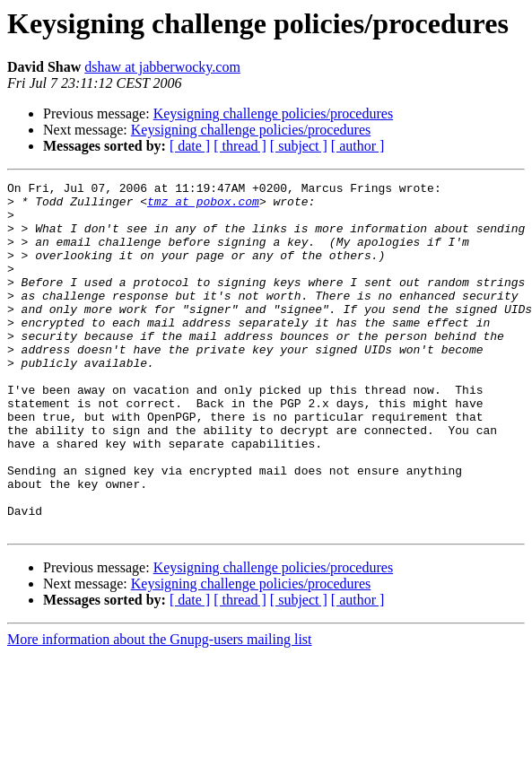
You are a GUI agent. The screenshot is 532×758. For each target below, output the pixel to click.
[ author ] (358, 146)
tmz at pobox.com (203, 206)
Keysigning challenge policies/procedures (273, 113)
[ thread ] (240, 146)
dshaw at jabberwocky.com (162, 67)
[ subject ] (299, 146)
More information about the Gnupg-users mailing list (160, 709)
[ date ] (190, 146)
